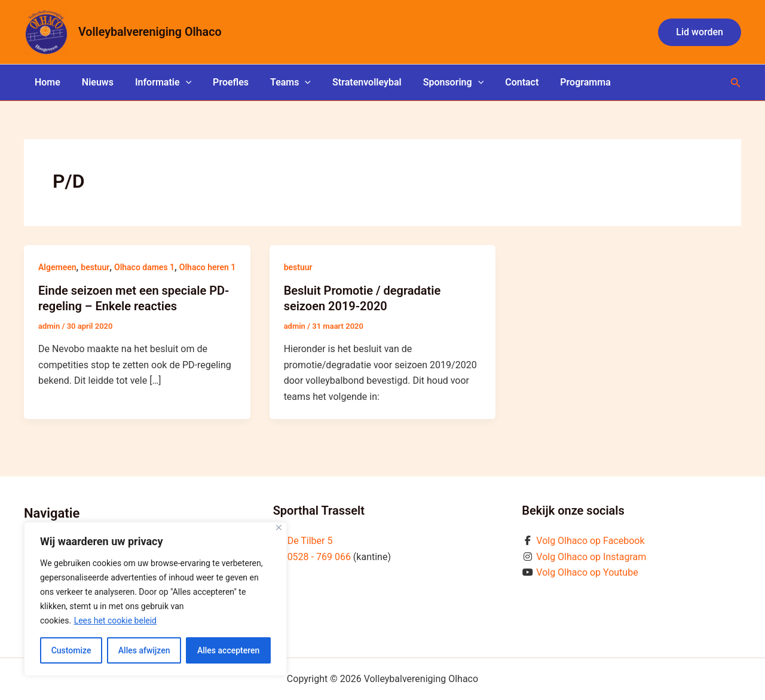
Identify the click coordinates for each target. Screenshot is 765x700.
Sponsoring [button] (438, 82)
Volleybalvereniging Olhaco (150, 32)
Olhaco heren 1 (207, 267)
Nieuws (94, 82)
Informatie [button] (157, 82)
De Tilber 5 (310, 541)
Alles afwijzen (144, 650)
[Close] (279, 528)
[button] (700, 32)
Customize (71, 650)
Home (46, 82)
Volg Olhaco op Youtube (587, 572)
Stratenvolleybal (354, 82)
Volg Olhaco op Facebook (590, 541)
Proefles (222, 82)
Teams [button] (280, 82)
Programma (565, 82)
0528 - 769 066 (319, 557)
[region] (155, 599)
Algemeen (57, 267)
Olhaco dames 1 (144, 267)
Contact (504, 82)
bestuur (95, 267)
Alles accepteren (228, 650)
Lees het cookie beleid (115, 620)
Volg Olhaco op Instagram (591, 557)
